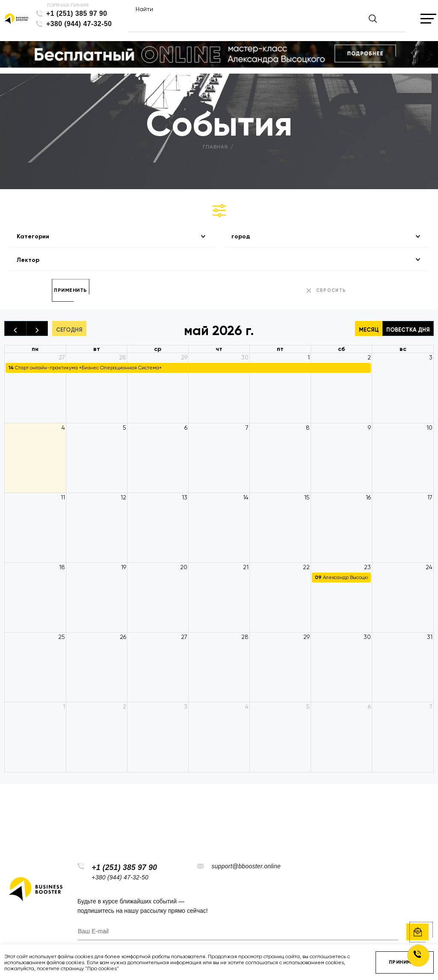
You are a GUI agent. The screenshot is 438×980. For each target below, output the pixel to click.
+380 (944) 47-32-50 (79, 24)
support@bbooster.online (246, 866)
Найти (144, 9)
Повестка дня (408, 330)
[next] (37, 328)
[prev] (15, 328)
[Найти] (260, 22)
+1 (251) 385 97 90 (77, 13)
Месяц (369, 330)
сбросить (331, 290)
